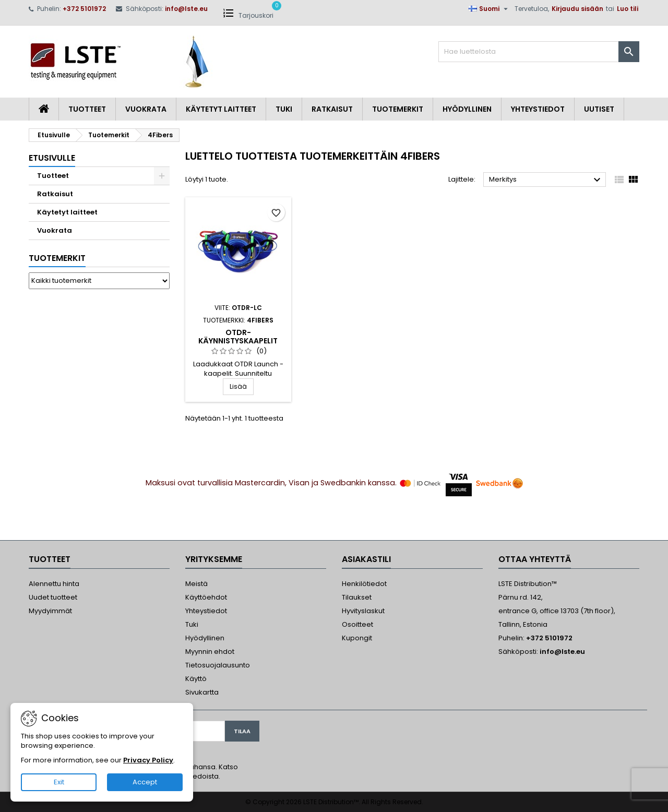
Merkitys (546, 180)
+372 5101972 (84, 9)
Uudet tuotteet (53, 597)
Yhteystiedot (538, 109)
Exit (59, 782)
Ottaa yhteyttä (535, 559)
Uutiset (599, 109)
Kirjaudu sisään (577, 9)
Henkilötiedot (364, 584)
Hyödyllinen (467, 109)
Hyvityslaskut (363, 611)
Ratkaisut (332, 109)
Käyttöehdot (206, 597)
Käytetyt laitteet (221, 109)
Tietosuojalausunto (218, 665)
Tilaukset (357, 597)
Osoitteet (357, 624)
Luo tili (628, 9)
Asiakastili (366, 559)
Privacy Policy (148, 760)
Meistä (196, 584)
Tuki (284, 109)
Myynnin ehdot (210, 652)
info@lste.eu (186, 9)
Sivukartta (202, 692)
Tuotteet (87, 109)
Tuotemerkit (398, 109)
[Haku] (539, 52)
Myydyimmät (50, 611)
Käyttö (196, 679)
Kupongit (357, 638)
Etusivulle (52, 158)
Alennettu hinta (54, 584)
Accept (145, 782)
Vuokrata (146, 109)
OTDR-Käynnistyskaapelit (238, 337)
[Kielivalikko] (490, 9)
